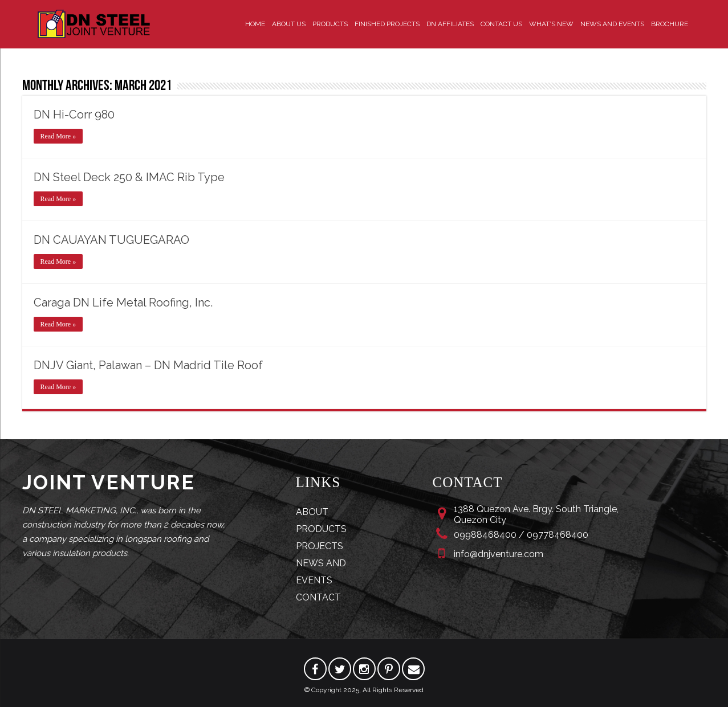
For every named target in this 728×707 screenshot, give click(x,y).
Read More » (58, 136)
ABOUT (312, 512)
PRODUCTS (321, 529)
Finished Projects (387, 24)
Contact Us (501, 24)
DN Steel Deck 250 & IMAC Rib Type (129, 177)
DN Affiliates (450, 24)
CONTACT (318, 597)
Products (330, 24)
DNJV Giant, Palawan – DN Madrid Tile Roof (148, 365)
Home (255, 24)
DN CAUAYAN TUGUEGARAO (111, 240)
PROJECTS (320, 546)
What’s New (551, 24)
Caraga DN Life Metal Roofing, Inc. (123, 303)
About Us (289, 24)
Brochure (670, 24)
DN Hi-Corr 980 (74, 115)
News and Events (612, 24)
